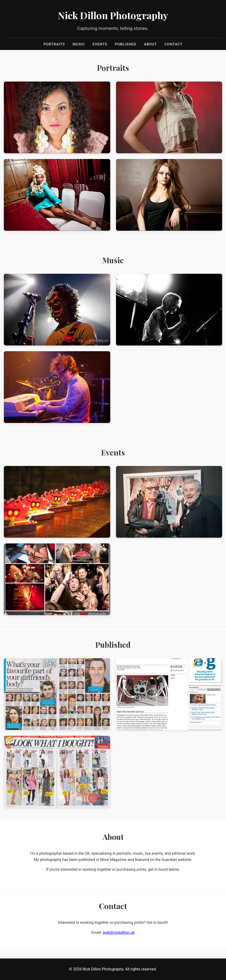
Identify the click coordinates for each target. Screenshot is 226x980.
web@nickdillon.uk (119, 933)
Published (126, 44)
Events (100, 44)
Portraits (54, 44)
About (150, 44)
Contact (174, 44)
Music (79, 44)
